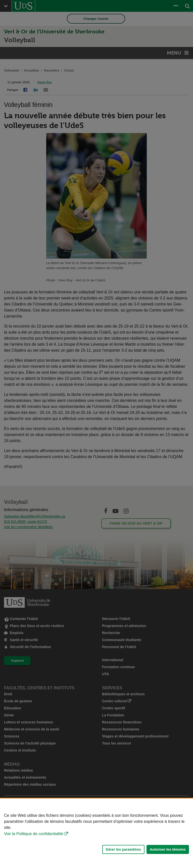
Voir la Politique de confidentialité (34, 834)
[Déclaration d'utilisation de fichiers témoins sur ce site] (96, 833)
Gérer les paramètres (123, 849)
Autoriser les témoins (168, 849)
